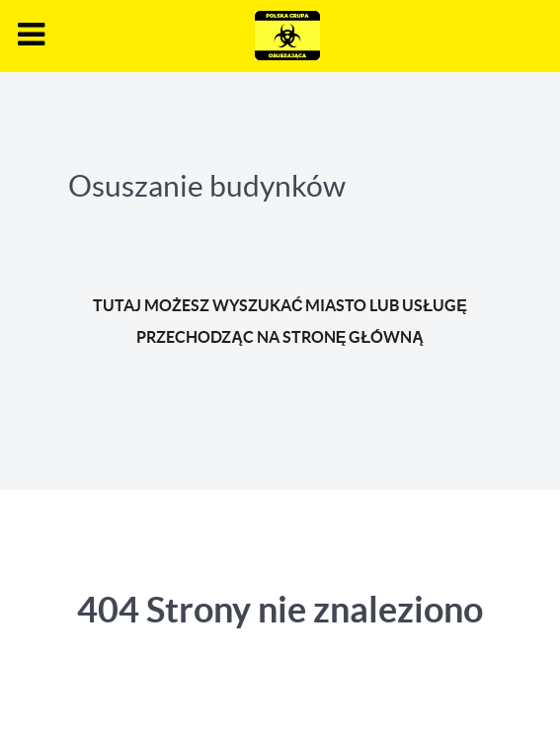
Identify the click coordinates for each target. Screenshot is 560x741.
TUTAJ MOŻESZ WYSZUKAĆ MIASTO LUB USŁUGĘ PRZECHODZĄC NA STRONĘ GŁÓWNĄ (280, 321)
